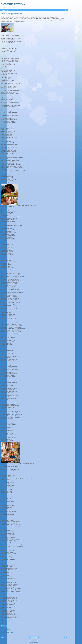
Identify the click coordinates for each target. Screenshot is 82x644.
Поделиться (4, 626)
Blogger (37, 643)
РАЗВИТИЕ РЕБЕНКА (13, 4)
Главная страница (34, 637)
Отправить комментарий (8, 633)
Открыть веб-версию (34, 640)
